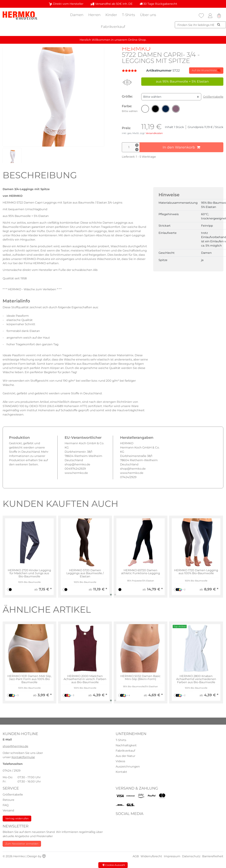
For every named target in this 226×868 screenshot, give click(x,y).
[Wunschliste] (201, 16)
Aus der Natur (125, 756)
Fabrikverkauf (113, 27)
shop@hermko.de (15, 746)
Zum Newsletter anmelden (22, 844)
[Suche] (219, 25)
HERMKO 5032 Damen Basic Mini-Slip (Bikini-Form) (140, 678)
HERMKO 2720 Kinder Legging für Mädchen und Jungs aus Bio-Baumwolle (29, 573)
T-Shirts (129, 15)
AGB (136, 856)
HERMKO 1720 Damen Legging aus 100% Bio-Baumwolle (196, 572)
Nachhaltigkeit (126, 745)
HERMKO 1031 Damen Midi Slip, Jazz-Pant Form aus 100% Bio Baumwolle (29, 679)
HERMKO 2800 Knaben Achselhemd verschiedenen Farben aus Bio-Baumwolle (196, 679)
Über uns (148, 15)
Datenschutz (191, 856)
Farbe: (130, 108)
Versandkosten (154, 133)
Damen (77, 15)
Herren (94, 15)
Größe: (127, 96)
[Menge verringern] (137, 150)
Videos (120, 761)
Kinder (111, 15)
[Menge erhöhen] (137, 145)
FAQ (6, 805)
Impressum (172, 856)
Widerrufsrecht (151, 856)
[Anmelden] (210, 16)
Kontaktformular (23, 757)
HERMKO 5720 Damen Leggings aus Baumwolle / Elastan (85, 573)
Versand (8, 810)
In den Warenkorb (181, 147)
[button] (145, 109)
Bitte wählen (152, 97)
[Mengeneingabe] (131, 147)
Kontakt (121, 772)
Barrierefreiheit (213, 856)
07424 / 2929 (12, 771)
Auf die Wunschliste (206, 71)
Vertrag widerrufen (17, 818)
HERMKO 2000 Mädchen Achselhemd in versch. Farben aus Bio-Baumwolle (85, 679)
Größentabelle (213, 97)
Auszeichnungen (128, 767)
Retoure (8, 800)
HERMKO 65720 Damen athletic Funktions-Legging (141, 572)
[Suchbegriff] (200, 25)
